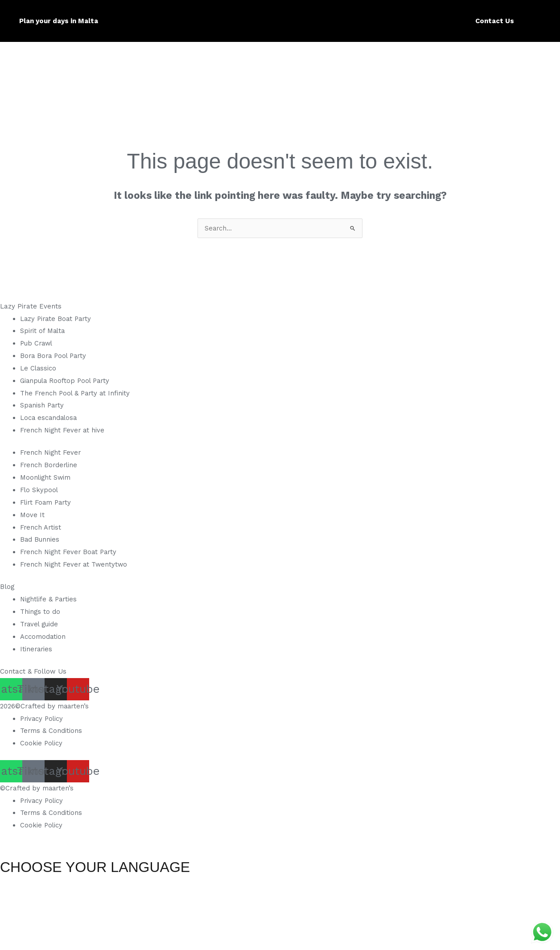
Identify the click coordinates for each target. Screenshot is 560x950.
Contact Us (495, 21)
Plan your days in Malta (59, 21)
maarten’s (74, 706)
